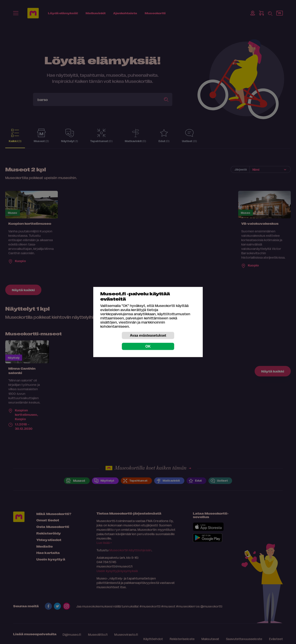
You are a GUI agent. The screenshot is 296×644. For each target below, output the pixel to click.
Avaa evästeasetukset (148, 335)
